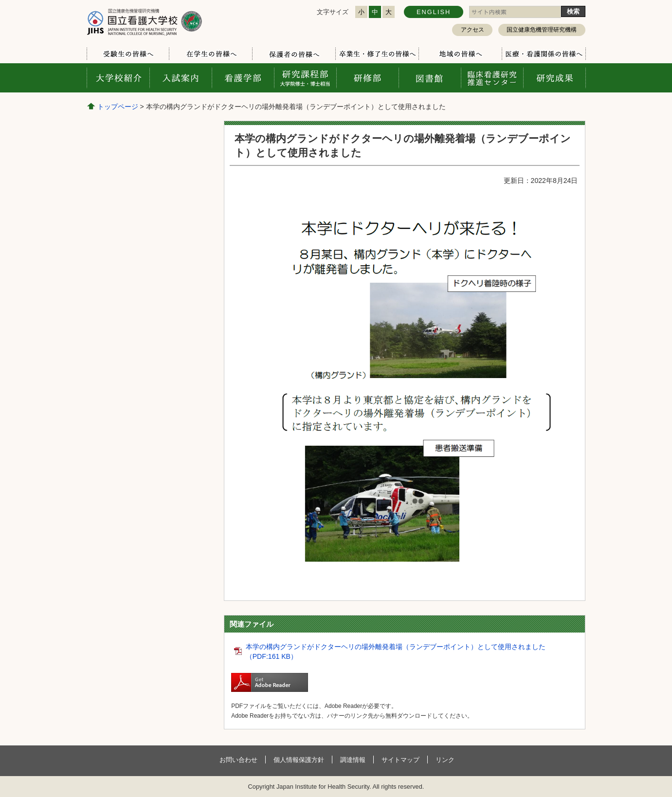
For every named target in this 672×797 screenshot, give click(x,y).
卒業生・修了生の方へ (377, 54)
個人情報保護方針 (299, 760)
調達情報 (353, 760)
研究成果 (554, 78)
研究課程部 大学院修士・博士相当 (305, 78)
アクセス (472, 30)
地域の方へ (460, 54)
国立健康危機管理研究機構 (542, 30)
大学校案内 (118, 78)
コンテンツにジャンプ (0, 0)
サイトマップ (400, 760)
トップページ (118, 107)
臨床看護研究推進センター (492, 78)
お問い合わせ (238, 760)
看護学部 (243, 78)
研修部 (367, 78)
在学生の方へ (210, 54)
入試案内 (181, 78)
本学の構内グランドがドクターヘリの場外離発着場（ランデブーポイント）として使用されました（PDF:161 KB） (396, 652)
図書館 (430, 78)
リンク (445, 760)
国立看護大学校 (145, 22)
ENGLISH (434, 12)
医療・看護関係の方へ (543, 54)
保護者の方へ (294, 54)
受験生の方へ (128, 54)
